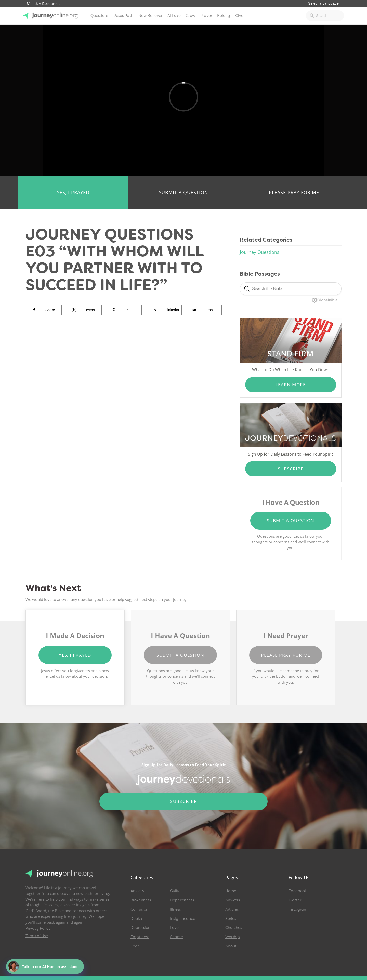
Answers (233, 900)
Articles (232, 909)
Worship (233, 937)
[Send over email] (206, 310)
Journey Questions (260, 252)
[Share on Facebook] (45, 310)
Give (239, 16)
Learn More (291, 385)
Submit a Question (183, 192)
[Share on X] (86, 310)
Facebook (298, 891)
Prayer (206, 16)
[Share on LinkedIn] (166, 310)
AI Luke (174, 16)
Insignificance (183, 919)
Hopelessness (182, 900)
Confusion (139, 909)
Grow (191, 16)
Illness (175, 909)
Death (136, 919)
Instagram (298, 909)
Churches (234, 928)
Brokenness (141, 900)
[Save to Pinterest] (126, 310)
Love (174, 928)
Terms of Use (37, 936)
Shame (176, 937)
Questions (99, 16)
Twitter (295, 900)
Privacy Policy (38, 928)
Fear (135, 946)
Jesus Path (123, 16)
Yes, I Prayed (73, 192)
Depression (140, 928)
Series (231, 919)
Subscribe (291, 469)
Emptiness (140, 937)
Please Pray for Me (294, 192)
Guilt (174, 891)
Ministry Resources (43, 4)
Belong (224, 16)
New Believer (150, 16)
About (231, 946)
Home (231, 891)
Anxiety (137, 891)
